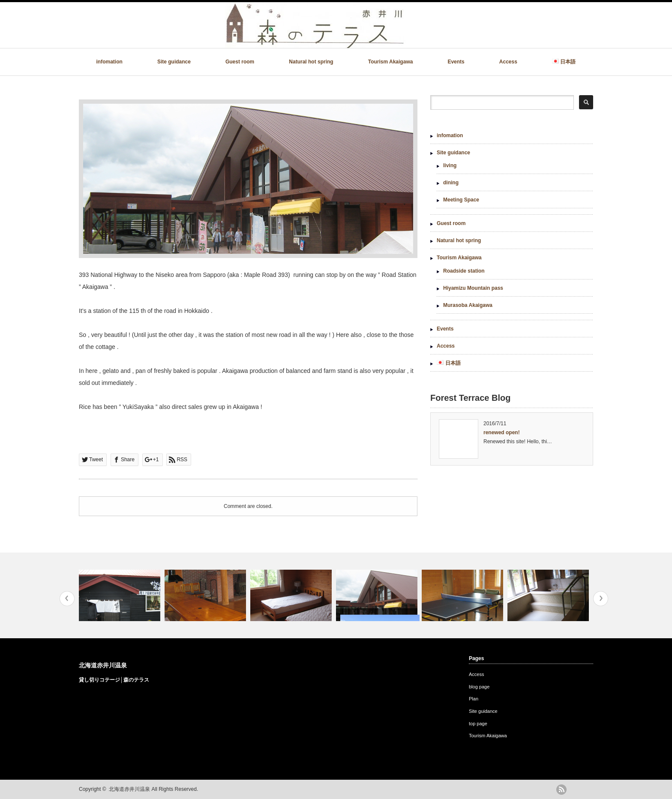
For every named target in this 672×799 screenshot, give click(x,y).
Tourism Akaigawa (391, 62)
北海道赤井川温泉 (103, 665)
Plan (474, 699)
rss (561, 790)
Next (601, 599)
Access (508, 62)
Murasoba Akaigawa (468, 305)
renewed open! (502, 433)
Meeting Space (461, 200)
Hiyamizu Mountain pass (473, 288)
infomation (109, 62)
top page (478, 724)
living (450, 165)
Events (456, 62)
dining (451, 183)
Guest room (240, 62)
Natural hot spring (311, 62)
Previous (67, 599)
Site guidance (174, 62)
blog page (479, 687)
